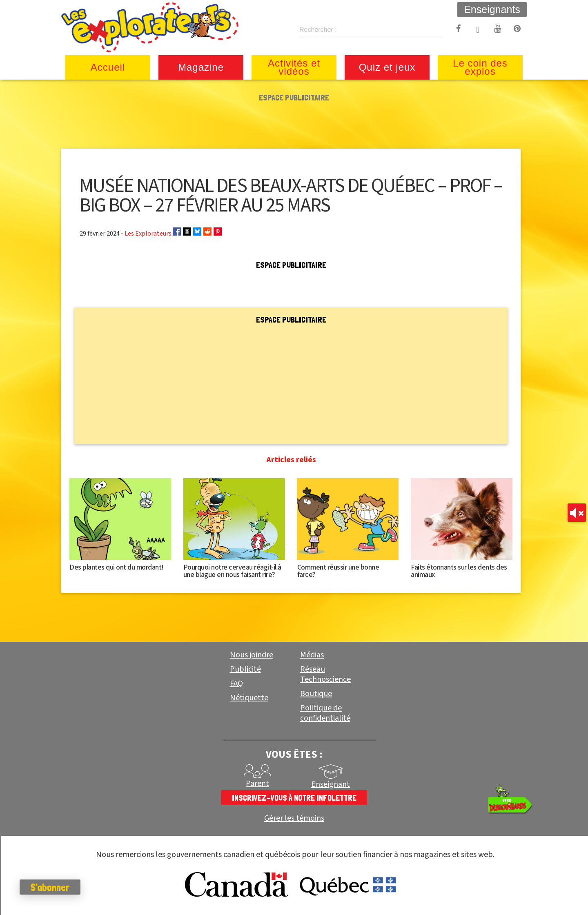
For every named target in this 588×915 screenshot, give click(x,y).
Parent (257, 784)
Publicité (245, 669)
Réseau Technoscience (325, 674)
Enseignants (492, 9)
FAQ (236, 683)
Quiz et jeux (387, 67)
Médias (312, 655)
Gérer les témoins (294, 818)
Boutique (316, 694)
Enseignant (331, 784)
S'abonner (51, 887)
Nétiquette (249, 698)
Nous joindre (252, 655)
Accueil (108, 67)
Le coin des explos (480, 67)
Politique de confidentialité (325, 713)
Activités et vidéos (294, 67)
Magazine (201, 67)
